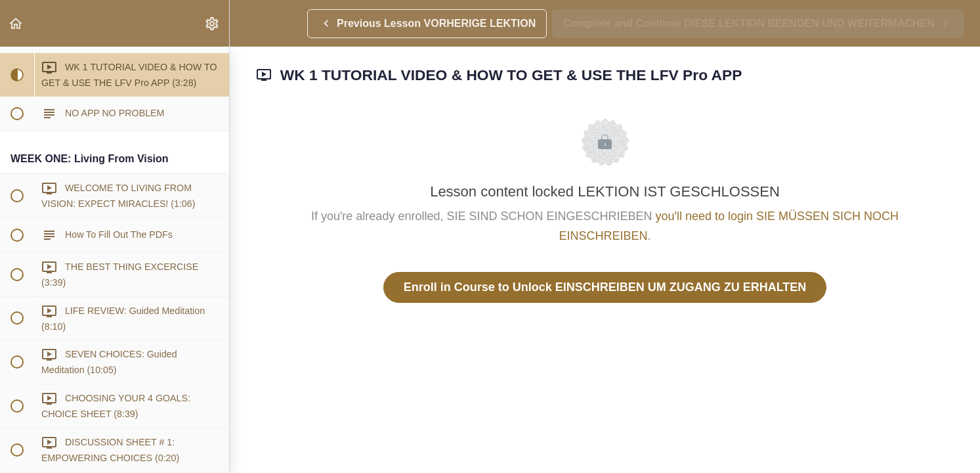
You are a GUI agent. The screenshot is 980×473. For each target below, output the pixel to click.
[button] (16, 23)
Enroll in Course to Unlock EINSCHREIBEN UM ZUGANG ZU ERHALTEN (605, 287)
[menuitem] (213, 23)
